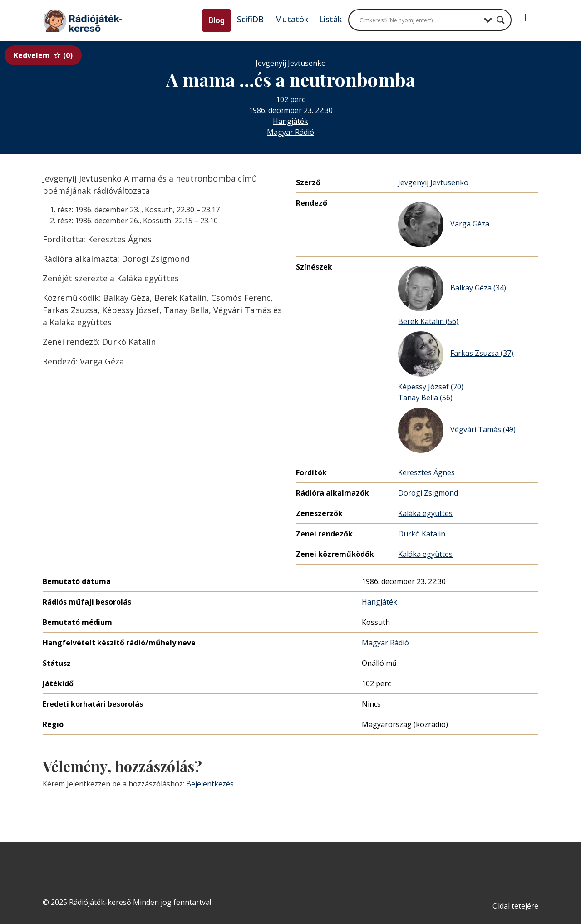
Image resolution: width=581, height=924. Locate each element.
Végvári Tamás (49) (457, 430)
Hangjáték (290, 121)
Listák (330, 19)
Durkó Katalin (422, 534)
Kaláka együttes (425, 513)
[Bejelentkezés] (518, 14)
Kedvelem (43, 55)
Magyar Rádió (290, 132)
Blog (217, 20)
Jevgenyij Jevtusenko (433, 182)
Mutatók (291, 19)
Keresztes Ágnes (426, 472)
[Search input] (419, 20)
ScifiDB (250, 19)
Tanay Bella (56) (425, 398)
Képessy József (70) (431, 387)
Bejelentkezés (210, 784)
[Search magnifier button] (501, 20)
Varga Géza (444, 225)
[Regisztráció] (533, 14)
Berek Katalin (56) (428, 321)
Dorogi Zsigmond (428, 493)
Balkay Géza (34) (452, 289)
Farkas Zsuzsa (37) (456, 354)
